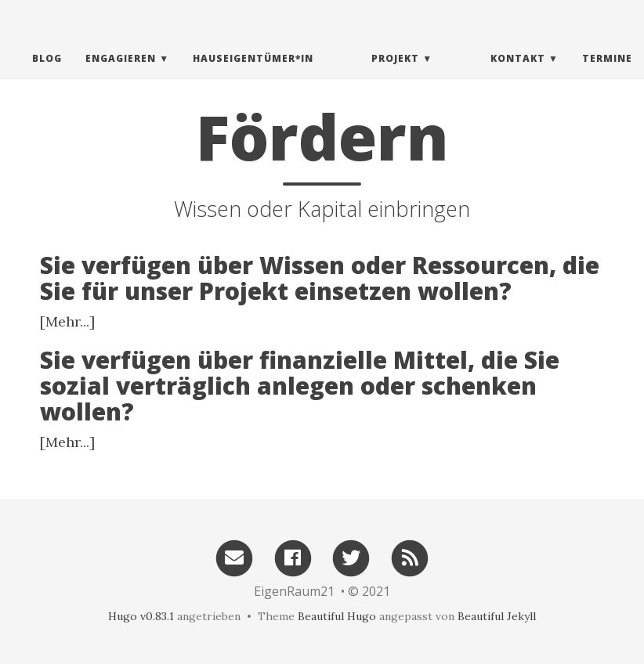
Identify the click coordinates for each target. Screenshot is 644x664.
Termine (607, 74)
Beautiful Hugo (337, 616)
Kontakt (518, 74)
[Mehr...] (67, 321)
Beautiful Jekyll (497, 616)
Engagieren (121, 74)
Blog (47, 74)
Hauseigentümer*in (253, 74)
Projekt (395, 74)
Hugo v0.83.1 (141, 616)
